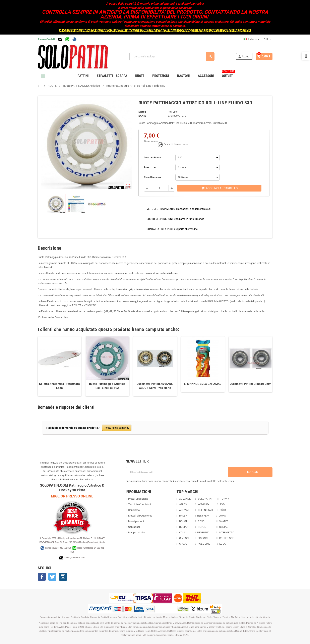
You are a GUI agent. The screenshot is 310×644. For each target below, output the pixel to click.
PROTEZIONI (161, 76)
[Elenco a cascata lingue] (251, 39)
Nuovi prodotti (136, 521)
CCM (182, 532)
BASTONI (183, 76)
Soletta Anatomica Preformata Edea (59, 386)
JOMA (222, 516)
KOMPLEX (203, 504)
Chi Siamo (134, 510)
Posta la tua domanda (117, 428)
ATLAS (183, 504)
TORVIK (225, 499)
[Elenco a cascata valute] (267, 39)
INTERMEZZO (226, 532)
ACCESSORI (206, 76)
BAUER (183, 516)
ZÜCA (223, 510)
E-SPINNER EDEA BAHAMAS (203, 384)
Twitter (52, 577)
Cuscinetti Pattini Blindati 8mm (251, 384)
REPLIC (202, 527)
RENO (201, 521)
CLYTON (184, 538)
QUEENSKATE (206, 510)
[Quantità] (159, 188)
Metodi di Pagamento (140, 516)
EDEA (222, 544)
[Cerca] (172, 57)
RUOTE (140, 76)
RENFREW (203, 516)
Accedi (245, 57)
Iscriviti (250, 472)
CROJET (184, 544)
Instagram (63, 577)
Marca (142, 112)
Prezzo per (150, 167)
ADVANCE (185, 499)
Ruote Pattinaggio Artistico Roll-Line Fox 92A (107, 386)
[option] (60, 366)
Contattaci (134, 527)
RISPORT (203, 538)
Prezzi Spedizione (138, 499)
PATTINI (83, 76)
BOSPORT (185, 527)
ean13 (142, 116)
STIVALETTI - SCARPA (112, 76)
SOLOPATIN (205, 499)
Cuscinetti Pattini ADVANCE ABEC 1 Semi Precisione (155, 386)
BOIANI (183, 521)
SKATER (224, 521)
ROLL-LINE (204, 544)
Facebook (42, 577)
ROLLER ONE (227, 538)
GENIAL (224, 527)
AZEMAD (184, 510)
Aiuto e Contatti (47, 39)
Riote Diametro (152, 177)
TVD (222, 504)
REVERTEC (203, 532)
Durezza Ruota (152, 157)
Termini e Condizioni (140, 504)
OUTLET (228, 74)
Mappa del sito (137, 532)
